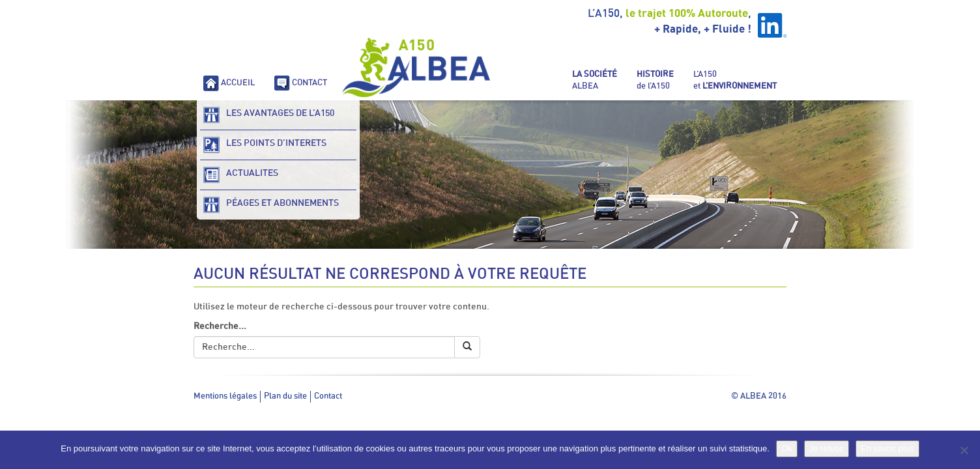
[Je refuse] (964, 450)
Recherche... (220, 326)
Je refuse (827, 448)
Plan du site (285, 396)
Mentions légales (225, 396)
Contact (328, 396)
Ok (787, 448)
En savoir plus (887, 448)
